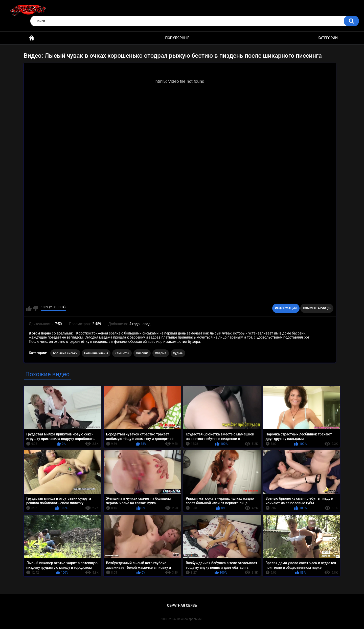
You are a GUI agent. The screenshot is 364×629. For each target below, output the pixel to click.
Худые (178, 353)
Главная (32, 38)
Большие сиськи (65, 353)
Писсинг (142, 353)
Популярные (177, 38)
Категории (328, 38)
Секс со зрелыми (189, 619)
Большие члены (96, 353)
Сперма (161, 353)
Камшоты (122, 353)
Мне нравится (29, 308)
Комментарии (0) (317, 308)
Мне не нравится (36, 308)
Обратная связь (182, 605)
